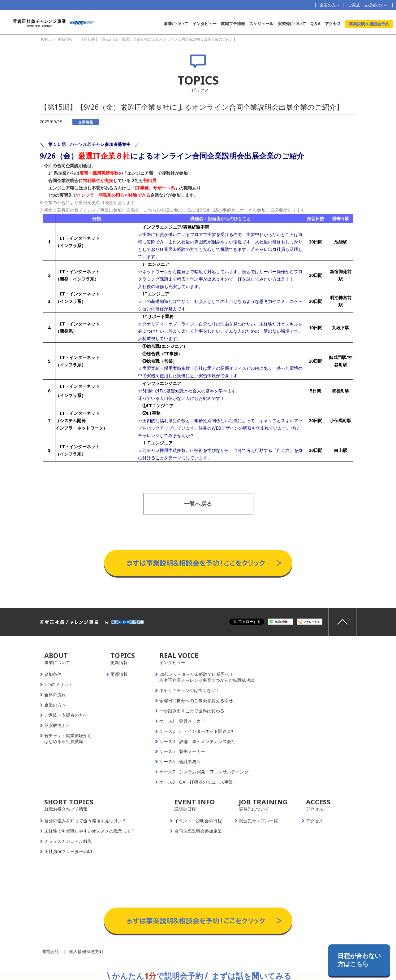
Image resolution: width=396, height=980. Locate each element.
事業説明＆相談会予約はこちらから (198, 544)
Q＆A (315, 24)
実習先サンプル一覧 (258, 821)
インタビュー (204, 24)
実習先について (292, 24)
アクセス (333, 24)
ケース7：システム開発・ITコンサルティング (204, 772)
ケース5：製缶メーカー (182, 751)
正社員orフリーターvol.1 (68, 851)
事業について (176, 24)
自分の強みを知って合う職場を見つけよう (85, 821)
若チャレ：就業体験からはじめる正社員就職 (68, 739)
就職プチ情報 (233, 24)
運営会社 (50, 951)
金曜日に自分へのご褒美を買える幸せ (196, 701)
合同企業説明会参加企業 (198, 831)
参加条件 (53, 674)
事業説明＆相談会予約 (369, 24)
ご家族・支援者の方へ (368, 5)
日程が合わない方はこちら (359, 960)
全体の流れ (55, 695)
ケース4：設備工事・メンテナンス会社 (197, 742)
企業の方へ (330, 5)
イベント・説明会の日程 (198, 821)
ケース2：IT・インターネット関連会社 (197, 731)
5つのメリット (58, 685)
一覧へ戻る (198, 504)
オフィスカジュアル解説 (68, 841)
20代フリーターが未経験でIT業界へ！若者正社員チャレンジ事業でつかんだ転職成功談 (207, 677)
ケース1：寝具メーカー (182, 721)
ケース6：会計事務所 (180, 762)
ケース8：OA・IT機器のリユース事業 (196, 782)
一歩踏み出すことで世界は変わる (192, 711)
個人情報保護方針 (86, 951)
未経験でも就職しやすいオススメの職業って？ (90, 831)
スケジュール (261, 24)
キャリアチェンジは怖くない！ (190, 690)
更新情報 (119, 674)
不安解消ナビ (57, 725)
